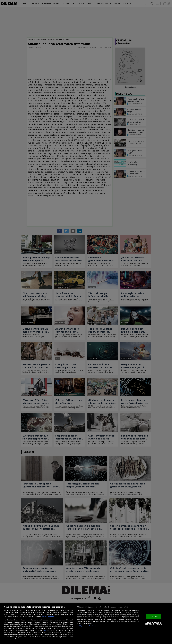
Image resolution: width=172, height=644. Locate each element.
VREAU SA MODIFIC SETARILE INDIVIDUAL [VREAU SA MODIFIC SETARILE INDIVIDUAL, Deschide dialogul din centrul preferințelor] (154, 623)
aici (45, 630)
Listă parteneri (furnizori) (87, 626)
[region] (86, 624)
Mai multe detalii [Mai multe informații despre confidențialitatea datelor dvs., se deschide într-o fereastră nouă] (48, 616)
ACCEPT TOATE (154, 617)
